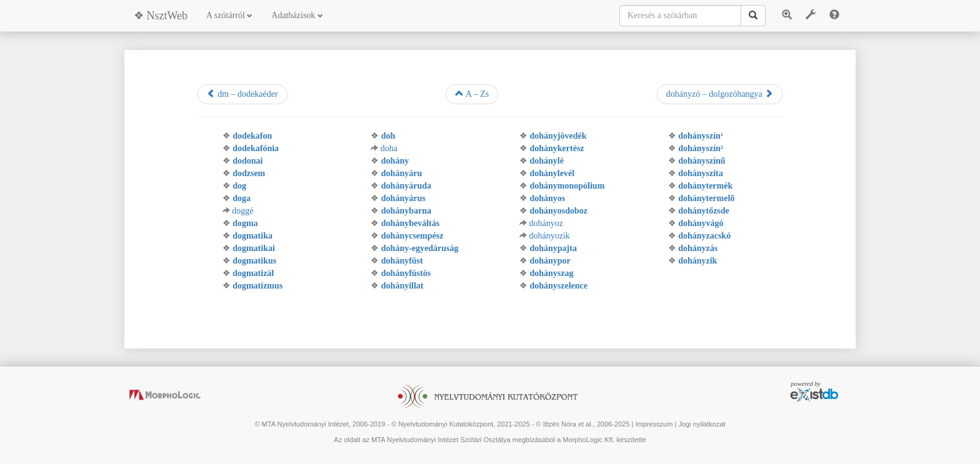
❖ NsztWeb (161, 16)
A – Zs (472, 94)
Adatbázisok (297, 15)
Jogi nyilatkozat (702, 424)
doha (389, 148)
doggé (242, 211)
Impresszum (654, 424)
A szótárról (229, 15)
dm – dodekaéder (242, 94)
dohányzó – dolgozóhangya (720, 94)
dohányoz (546, 223)
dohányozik (549, 236)
